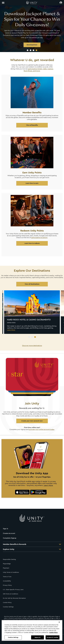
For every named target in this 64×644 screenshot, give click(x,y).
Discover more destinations (32, 346)
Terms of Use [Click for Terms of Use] (7, 577)
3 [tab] (33, 50)
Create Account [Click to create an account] (9, 533)
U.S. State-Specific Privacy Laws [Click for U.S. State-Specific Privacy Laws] (13, 590)
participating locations (39, 238)
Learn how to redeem (32, 243)
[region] (32, 630)
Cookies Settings (8, 607)
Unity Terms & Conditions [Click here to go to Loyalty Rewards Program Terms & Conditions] (11, 572)
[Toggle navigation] (3, 3)
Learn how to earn (32, 183)
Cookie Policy (7, 603)
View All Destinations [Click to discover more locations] (32, 284)
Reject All (38, 637)
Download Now (32, 45)
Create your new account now (32, 421)
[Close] (59, 622)
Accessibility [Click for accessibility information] (7, 581)
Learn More (48, 485)
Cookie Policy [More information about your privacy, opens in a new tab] (53, 632)
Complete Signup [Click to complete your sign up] (10, 538)
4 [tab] (36, 50)
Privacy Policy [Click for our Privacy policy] (7, 585)
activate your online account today (42, 430)
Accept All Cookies (52, 637)
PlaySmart (6, 568)
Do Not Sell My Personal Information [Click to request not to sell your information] (14, 598)
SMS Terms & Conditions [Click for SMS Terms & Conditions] (11, 594)
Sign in (6, 529)
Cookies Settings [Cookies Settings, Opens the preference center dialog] (13, 637)
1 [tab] (28, 50)
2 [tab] (31, 50)
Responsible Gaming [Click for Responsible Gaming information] (9, 559)
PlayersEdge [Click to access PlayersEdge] (7, 564)
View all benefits (32, 125)
